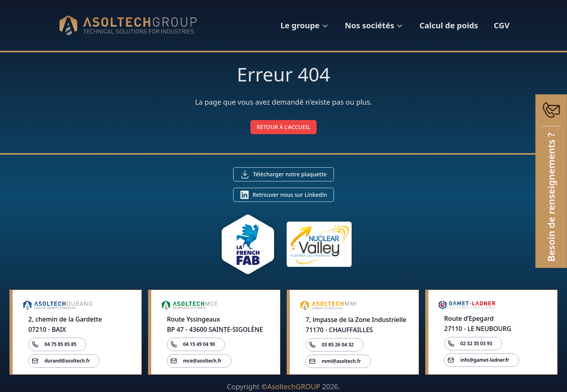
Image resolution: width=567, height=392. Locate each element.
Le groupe (305, 25)
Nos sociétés (374, 25)
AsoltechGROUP (294, 386)
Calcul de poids (449, 25)
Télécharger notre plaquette (290, 174)
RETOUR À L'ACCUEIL (284, 127)
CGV (502, 25)
